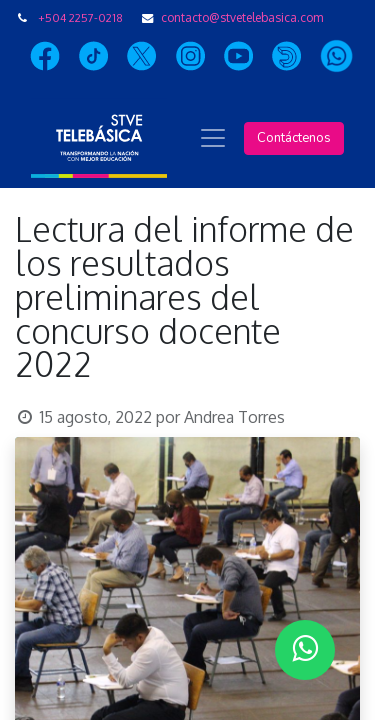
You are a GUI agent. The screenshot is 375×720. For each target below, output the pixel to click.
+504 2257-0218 (80, 17)
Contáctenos (294, 138)
